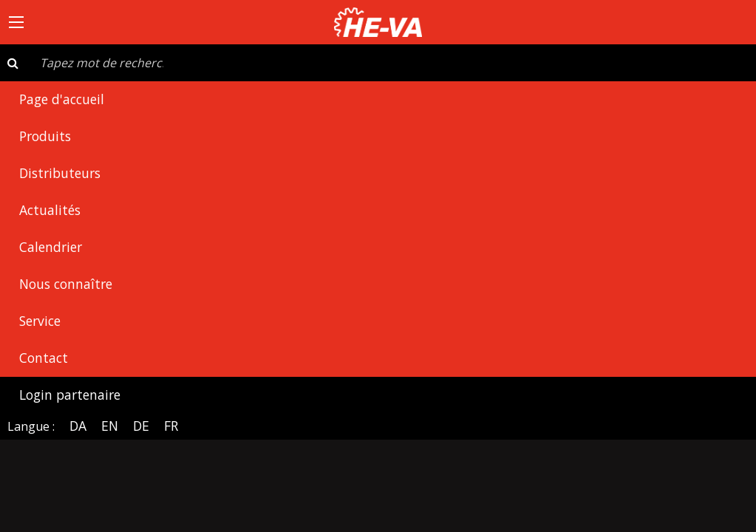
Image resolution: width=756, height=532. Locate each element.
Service (40, 321)
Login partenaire (70, 395)
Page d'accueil (62, 99)
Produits (45, 136)
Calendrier (51, 247)
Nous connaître (66, 284)
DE (141, 426)
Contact (44, 358)
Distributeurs (60, 173)
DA (78, 426)
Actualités (50, 210)
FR (171, 426)
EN (110, 426)
